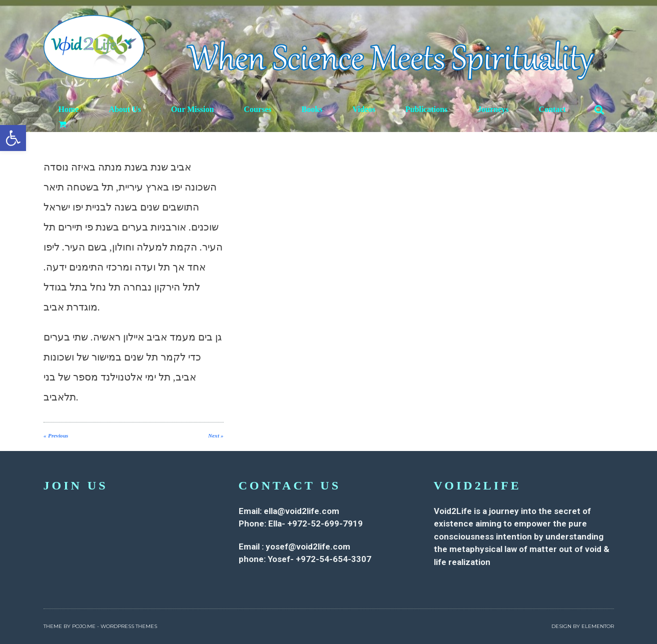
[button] (13, 138)
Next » (216, 435)
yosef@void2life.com (308, 546)
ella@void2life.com (301, 511)
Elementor (598, 626)
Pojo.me (84, 626)
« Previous (56, 435)
